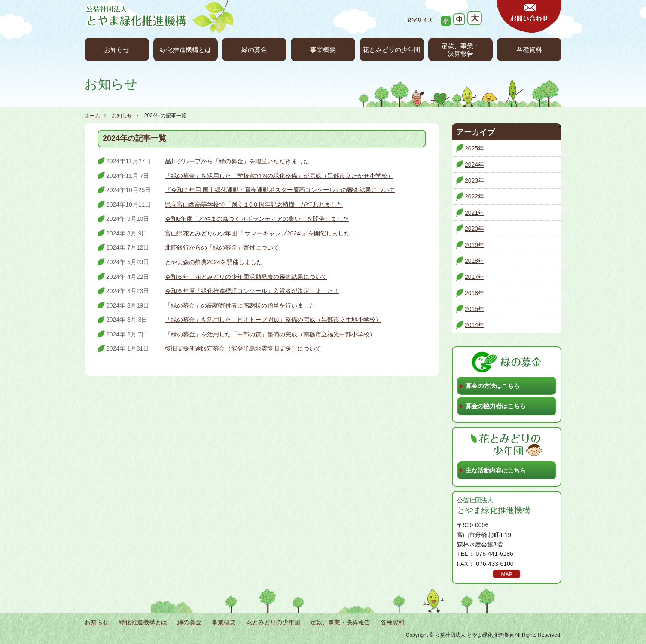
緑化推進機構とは (186, 50)
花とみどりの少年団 (392, 50)
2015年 (474, 309)
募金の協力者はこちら (496, 406)
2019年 (474, 245)
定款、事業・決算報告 (460, 50)
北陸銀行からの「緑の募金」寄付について (222, 247)
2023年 (474, 180)
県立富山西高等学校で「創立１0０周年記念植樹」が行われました (254, 204)
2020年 (474, 229)
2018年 (474, 261)
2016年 (474, 293)
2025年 (474, 148)
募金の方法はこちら (493, 386)
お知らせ (117, 50)
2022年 (474, 196)
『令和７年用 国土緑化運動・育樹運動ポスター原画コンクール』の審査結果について (280, 190)
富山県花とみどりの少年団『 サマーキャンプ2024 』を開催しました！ (261, 233)
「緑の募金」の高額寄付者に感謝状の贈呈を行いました (240, 305)
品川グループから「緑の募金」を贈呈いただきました (237, 161)
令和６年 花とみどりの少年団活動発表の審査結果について (246, 277)
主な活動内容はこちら (496, 470)
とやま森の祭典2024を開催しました (214, 262)
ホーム (92, 116)
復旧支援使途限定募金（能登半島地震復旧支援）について (243, 348)
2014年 (474, 325)
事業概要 (323, 50)
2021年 (474, 213)
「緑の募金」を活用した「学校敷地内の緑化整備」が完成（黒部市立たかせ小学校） (279, 176)
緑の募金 (254, 50)
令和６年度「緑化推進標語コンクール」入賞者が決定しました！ (252, 291)
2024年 (474, 165)
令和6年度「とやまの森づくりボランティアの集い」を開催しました (257, 219)
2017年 (474, 277)
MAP (506, 574)
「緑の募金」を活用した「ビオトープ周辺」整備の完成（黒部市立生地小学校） (273, 320)
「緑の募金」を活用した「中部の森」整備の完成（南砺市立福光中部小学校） (270, 334)
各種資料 (529, 50)
